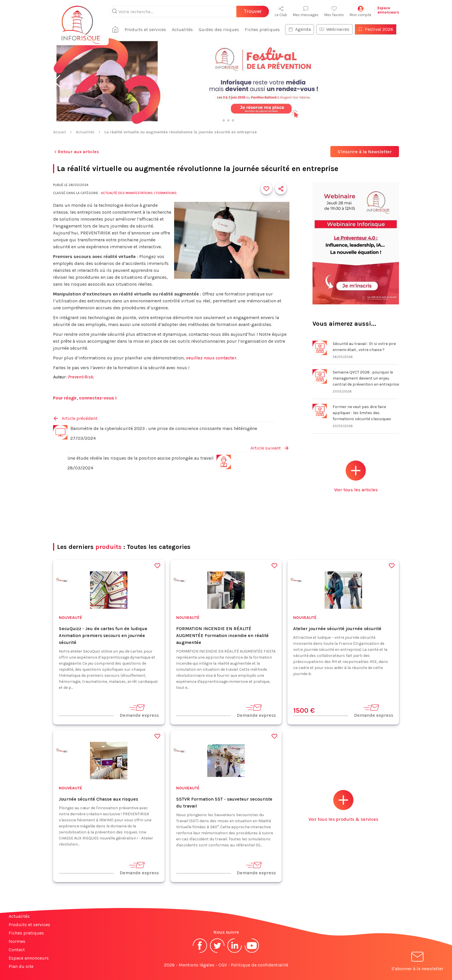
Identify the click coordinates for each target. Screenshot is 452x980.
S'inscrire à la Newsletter (365, 152)
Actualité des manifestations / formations (139, 193)
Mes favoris (334, 11)
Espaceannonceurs (388, 10)
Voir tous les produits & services (343, 806)
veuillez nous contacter (211, 358)
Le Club (281, 11)
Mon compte (360, 11)
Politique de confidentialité (260, 965)
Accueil (60, 132)
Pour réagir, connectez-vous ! (85, 398)
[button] (57, 81)
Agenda (300, 29)
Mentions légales (197, 965)
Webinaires (334, 29)
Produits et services (145, 30)
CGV (223, 965)
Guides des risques (219, 30)
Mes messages (306, 11)
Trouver (253, 11)
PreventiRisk (81, 377)
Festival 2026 (376, 29)
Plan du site (21, 966)
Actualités (182, 30)
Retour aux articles (76, 152)
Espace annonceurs (29, 958)
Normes (17, 941)
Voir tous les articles (356, 476)
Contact (17, 950)
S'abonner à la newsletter (417, 962)
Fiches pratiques (262, 30)
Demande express (139, 711)
